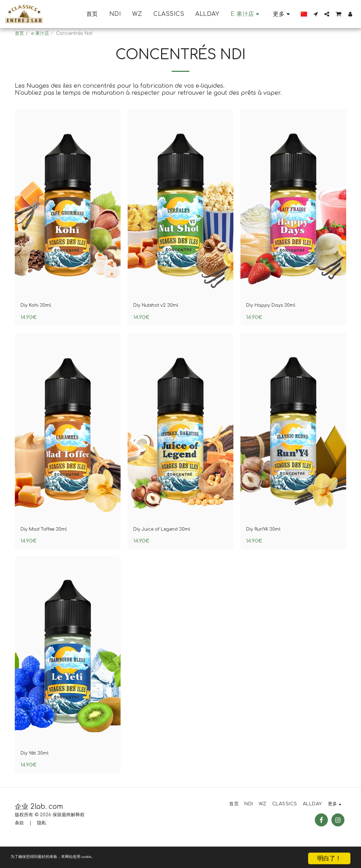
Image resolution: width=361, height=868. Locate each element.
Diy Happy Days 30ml (277, 323)
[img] (68, 219)
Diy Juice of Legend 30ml (170, 548)
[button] (316, 14)
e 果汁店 (40, 33)
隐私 (42, 845)
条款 (19, 845)
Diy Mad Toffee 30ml (50, 548)
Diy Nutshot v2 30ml (162, 323)
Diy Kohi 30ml (40, 323)
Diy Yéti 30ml (39, 774)
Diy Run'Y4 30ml (269, 548)
